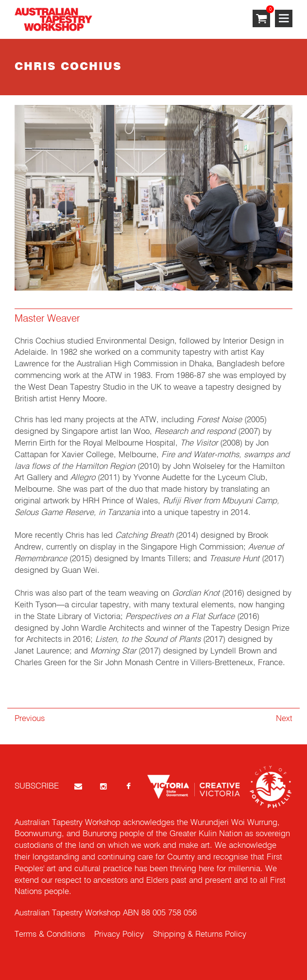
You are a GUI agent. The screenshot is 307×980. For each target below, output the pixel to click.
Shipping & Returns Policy (200, 935)
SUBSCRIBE (37, 786)
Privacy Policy (119, 935)
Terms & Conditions (50, 935)
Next (284, 719)
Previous (30, 719)
